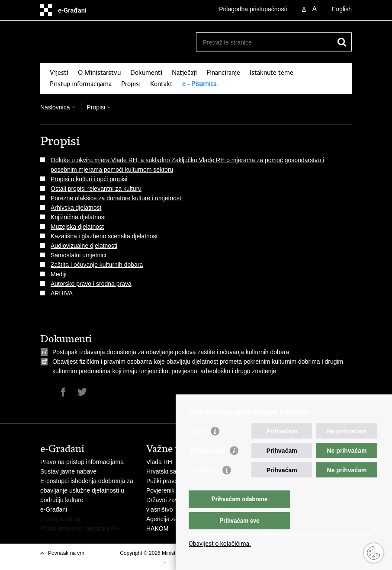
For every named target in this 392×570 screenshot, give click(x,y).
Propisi (131, 84)
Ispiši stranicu (45, 392)
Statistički (204, 487)
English (342, 9)
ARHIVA (62, 293)
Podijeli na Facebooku (63, 392)
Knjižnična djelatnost (78, 217)
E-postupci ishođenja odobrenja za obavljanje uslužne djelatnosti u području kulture (87, 490)
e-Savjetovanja (60, 519)
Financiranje (223, 73)
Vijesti (59, 73)
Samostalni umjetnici (78, 255)
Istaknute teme (272, 73)
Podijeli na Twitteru (82, 392)
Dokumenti (146, 73)
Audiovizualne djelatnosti (84, 246)
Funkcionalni (208, 468)
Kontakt (161, 84)
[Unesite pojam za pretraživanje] (265, 42)
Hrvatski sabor (165, 471)
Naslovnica (55, 107)
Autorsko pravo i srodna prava (91, 284)
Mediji (59, 274)
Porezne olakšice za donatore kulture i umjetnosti (117, 198)
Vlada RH (159, 462)
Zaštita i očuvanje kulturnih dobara (97, 265)
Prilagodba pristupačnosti (253, 9)
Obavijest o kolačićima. (220, 544)
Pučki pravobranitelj (173, 481)
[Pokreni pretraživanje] (342, 42)
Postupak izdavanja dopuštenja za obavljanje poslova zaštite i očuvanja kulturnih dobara (171, 352)
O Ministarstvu (99, 73)
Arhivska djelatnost (76, 208)
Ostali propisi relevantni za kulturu (96, 189)
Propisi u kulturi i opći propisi (89, 179)
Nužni (199, 448)
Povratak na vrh (66, 553)
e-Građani (54, 509)
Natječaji (184, 73)
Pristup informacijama (81, 84)
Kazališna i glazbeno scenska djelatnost (104, 236)
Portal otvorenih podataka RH (80, 528)
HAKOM (157, 528)
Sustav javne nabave (68, 471)
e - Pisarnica (199, 84)
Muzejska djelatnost (77, 227)
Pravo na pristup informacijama (82, 462)
